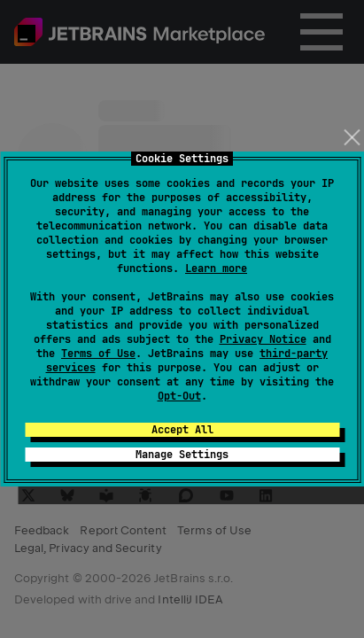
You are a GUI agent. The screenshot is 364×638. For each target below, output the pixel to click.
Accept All (182, 430)
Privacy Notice (263, 339)
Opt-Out (179, 396)
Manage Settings (182, 455)
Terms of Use (98, 354)
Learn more (216, 268)
